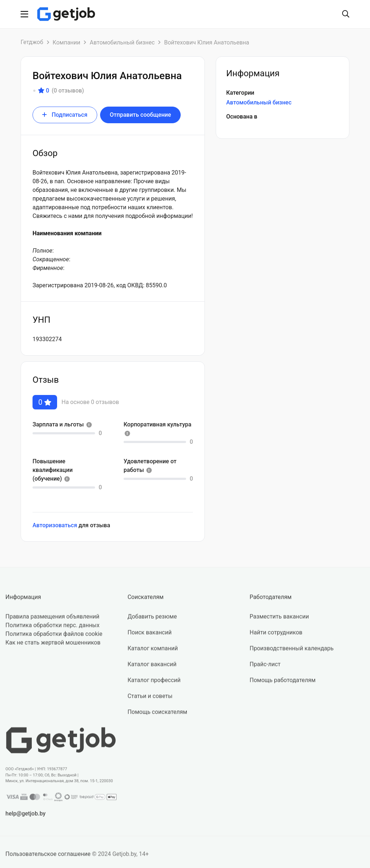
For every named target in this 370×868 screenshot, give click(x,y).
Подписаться (65, 115)
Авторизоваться (55, 525)
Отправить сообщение (140, 115)
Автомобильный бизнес (122, 42)
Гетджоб (32, 42)
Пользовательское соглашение (48, 858)
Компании (67, 42)
